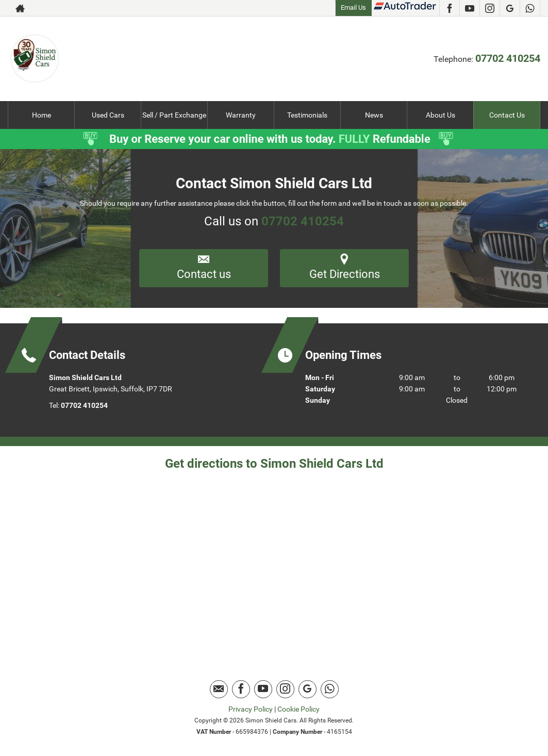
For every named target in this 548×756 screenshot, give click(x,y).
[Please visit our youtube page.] (469, 8)
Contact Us (507, 115)
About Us (441, 115)
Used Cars (108, 115)
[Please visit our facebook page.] (449, 8)
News (374, 115)
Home (41, 115)
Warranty (241, 115)
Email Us (353, 7)
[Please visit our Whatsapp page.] (530, 8)
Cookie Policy (298, 709)
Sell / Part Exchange (174, 115)
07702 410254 (508, 58)
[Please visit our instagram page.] (489, 8)
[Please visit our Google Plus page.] (510, 8)
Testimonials (307, 115)
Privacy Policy (251, 709)
